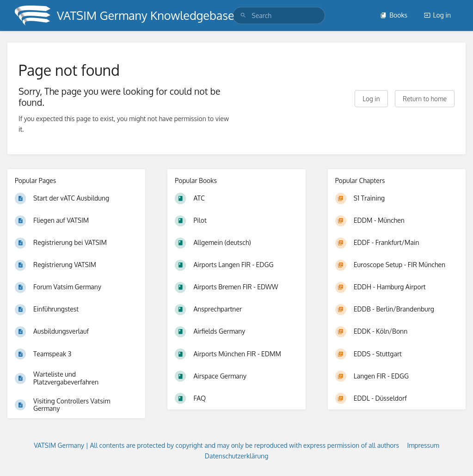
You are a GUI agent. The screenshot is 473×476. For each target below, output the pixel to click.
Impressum (423, 445)
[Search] (243, 15)
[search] (279, 15)
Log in (437, 15)
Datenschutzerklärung (237, 456)
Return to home (425, 99)
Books (394, 15)
